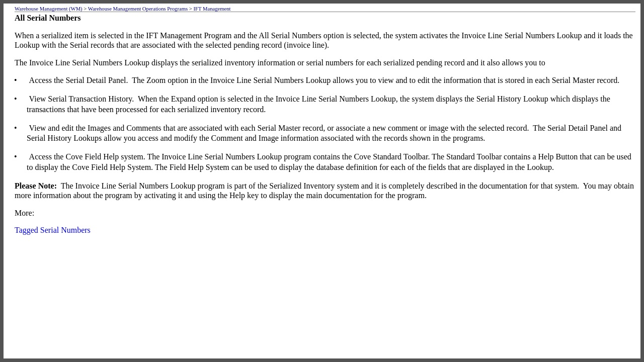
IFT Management (212, 9)
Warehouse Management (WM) (49, 9)
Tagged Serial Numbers (53, 230)
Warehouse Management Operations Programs (138, 9)
